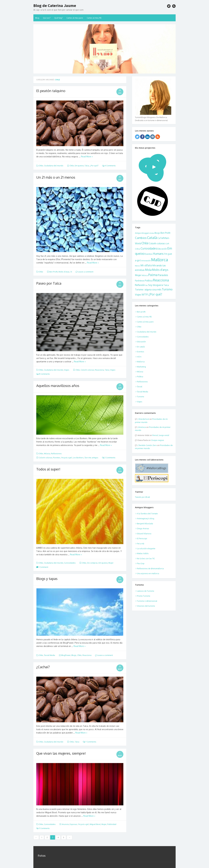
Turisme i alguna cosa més (148, 290)
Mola (148, 270)
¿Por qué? (94, 166)
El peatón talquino (51, 91)
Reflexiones (56, 453)
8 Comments (43, 374)
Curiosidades (70, 563)
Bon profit (141, 312)
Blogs (74, 655)
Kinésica (142, 427)
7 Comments (90, 742)
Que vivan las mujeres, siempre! (61, 753)
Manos (138, 266)
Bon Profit (53, 272)
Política (149, 281)
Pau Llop (141, 563)
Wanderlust (144, 419)
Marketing (141, 367)
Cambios (141, 238)
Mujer (111, 563)
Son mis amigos (91, 458)
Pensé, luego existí (161, 435)
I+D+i (139, 357)
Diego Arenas (143, 528)
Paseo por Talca (49, 283)
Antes (152, 233)
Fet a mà (141, 544)
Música (47, 453)
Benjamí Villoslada (145, 524)
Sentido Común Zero (148, 445)
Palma (153, 275)
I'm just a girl (67, 458)
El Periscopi (142, 538)
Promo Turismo (144, 596)
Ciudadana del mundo (54, 166)
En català (141, 347)
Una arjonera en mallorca (148, 573)
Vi (71, 272)
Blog (37, 18)
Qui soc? (47, 18)
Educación (162, 249)
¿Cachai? (43, 667)
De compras (92, 563)
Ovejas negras (158, 440)
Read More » (87, 157)
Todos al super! (48, 469)
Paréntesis (140, 281)
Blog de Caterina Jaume (55, 6)
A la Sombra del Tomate (147, 514)
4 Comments (109, 166)
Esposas (73, 824)
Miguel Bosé (95, 824)
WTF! (145, 294)
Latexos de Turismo (146, 591)
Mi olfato (146, 265)
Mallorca (160, 260)
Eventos (149, 254)
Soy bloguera (156, 285)
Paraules (163, 275)
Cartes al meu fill (94, 18)
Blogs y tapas (47, 579)
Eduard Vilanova (144, 534)
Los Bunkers (78, 458)
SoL (147, 285)
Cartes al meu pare (75, 18)
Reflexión (140, 285)
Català (152, 238)
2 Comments (109, 458)
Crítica (138, 249)
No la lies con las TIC (146, 558)
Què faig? (58, 18)
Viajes (67, 370)
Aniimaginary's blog (146, 518)
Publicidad (112, 824)
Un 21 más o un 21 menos (56, 177)
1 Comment (42, 567)
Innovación (146, 261)
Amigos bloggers (142, 233)
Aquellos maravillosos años (58, 386)
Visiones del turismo (146, 606)
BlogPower (66, 655)
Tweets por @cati (142, 497)
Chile (41, 166)
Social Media (49, 655)
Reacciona (99, 370)
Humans (158, 254)
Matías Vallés (143, 553)
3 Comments (43, 828)
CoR (167, 243)
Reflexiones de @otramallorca (150, 568)
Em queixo (79, 166)
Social (140, 387)
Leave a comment (84, 272)
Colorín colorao (87, 370)
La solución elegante (146, 548)
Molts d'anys (64, 272)
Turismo (167, 289)
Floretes (57, 458)
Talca (87, 166)
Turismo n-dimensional (147, 601)
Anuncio (65, 824)
